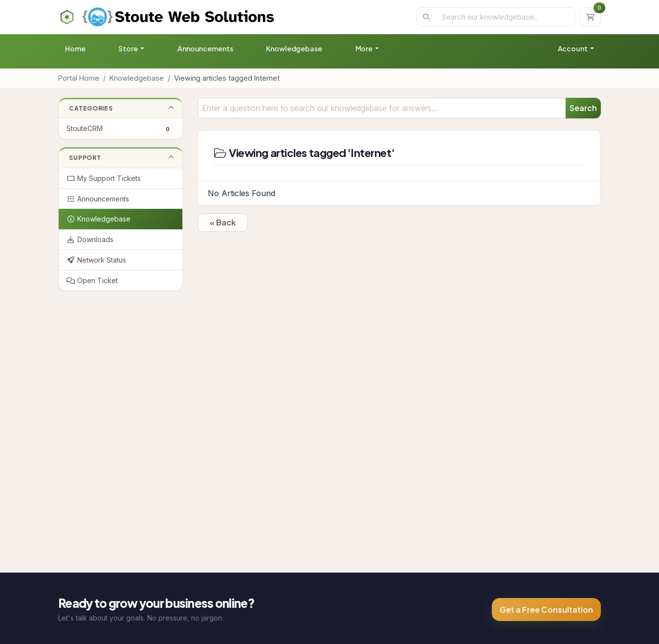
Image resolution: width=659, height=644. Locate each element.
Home (75, 48)
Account (573, 48)
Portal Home (79, 78)
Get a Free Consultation (546, 610)
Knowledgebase (294, 48)
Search (583, 108)
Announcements (205, 48)
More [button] (364, 48)
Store (128, 48)
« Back (223, 222)
